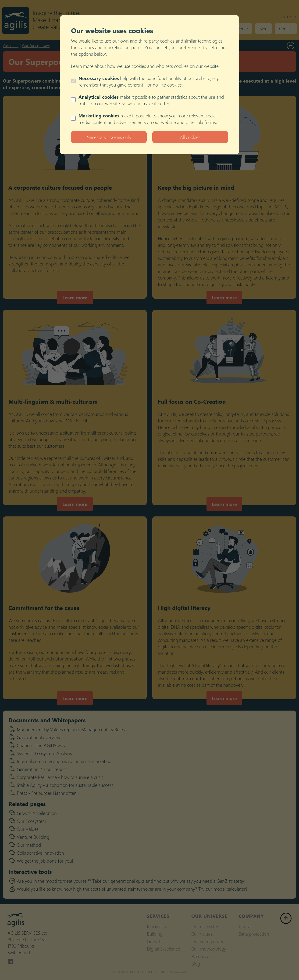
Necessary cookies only (109, 137)
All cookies (190, 137)
